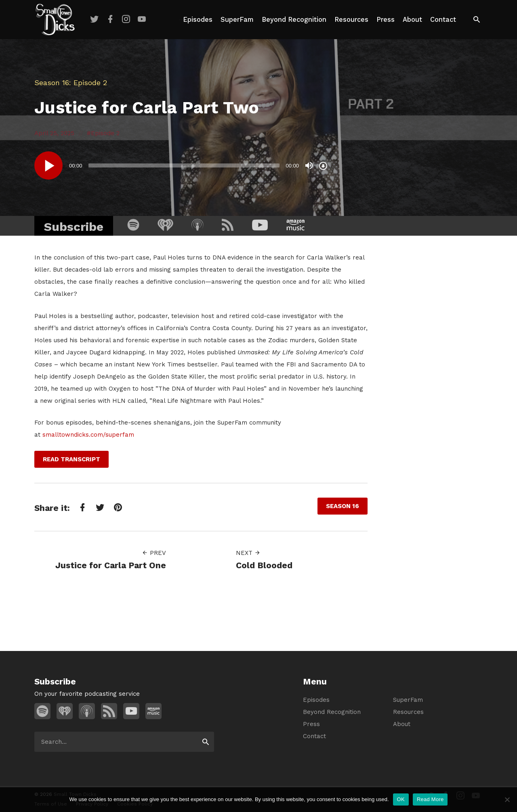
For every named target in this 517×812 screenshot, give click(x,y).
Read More (430, 799)
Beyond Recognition (294, 20)
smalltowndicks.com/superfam (88, 435)
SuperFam (237, 20)
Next (248, 553)
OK (401, 799)
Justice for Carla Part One (111, 565)
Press (386, 20)
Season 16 (52, 83)
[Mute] (309, 165)
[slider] (184, 165)
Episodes (198, 20)
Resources (351, 20)
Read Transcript (71, 459)
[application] (182, 165)
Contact (443, 20)
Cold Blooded (264, 565)
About (412, 20)
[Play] (48, 165)
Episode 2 (105, 133)
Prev (154, 553)
